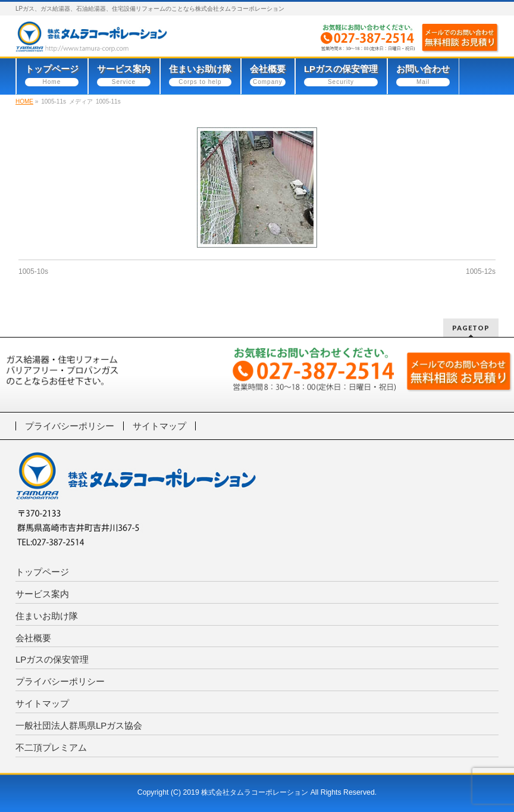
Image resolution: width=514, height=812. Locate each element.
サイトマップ (159, 426)
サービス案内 (42, 594)
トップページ (42, 572)
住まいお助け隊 (47, 616)
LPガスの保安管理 (52, 659)
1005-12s (481, 271)
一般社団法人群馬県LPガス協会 (79, 725)
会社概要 (33, 638)
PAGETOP (471, 328)
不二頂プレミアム (51, 747)
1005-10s (33, 271)
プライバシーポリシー (70, 426)
